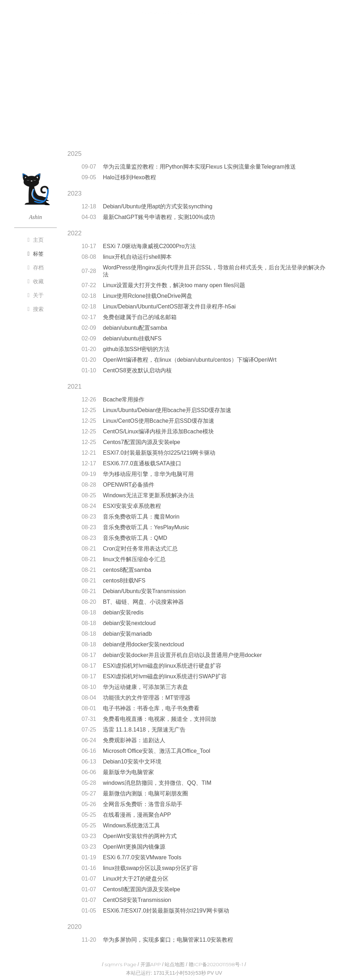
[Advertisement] (174, 86)
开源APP (151, 964)
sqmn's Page (120, 964)
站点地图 (175, 964)
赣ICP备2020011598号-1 (216, 964)
